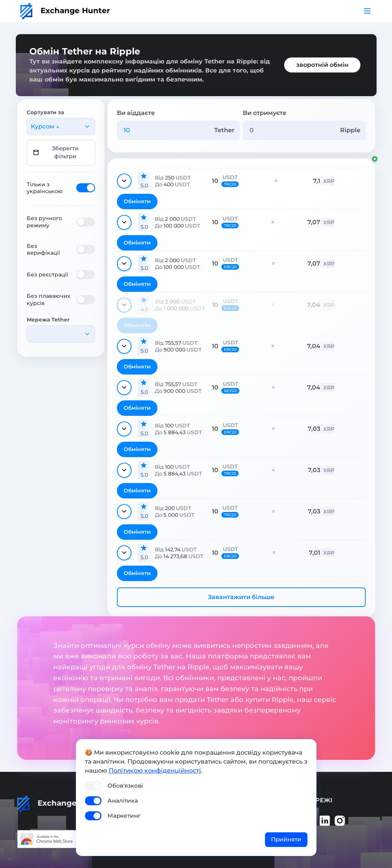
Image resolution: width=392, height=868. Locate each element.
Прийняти (286, 839)
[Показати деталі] (124, 181)
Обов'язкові (125, 786)
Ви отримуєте (265, 113)
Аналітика (123, 801)
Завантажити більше (241, 597)
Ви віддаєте (136, 113)
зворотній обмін (322, 65)
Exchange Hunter (65, 11)
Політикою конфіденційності (155, 771)
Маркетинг (124, 816)
